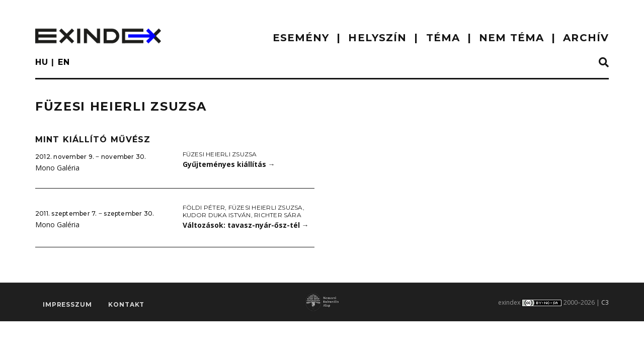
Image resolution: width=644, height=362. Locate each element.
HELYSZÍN (377, 38)
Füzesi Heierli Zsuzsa (220, 154)
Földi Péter (204, 207)
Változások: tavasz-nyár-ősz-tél (246, 225)
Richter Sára (278, 215)
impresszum (67, 304)
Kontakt (126, 304)
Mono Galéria (57, 168)
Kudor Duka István (217, 215)
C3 (605, 302)
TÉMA (443, 38)
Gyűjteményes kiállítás (229, 164)
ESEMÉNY (301, 38)
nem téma (511, 38)
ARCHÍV (586, 38)
